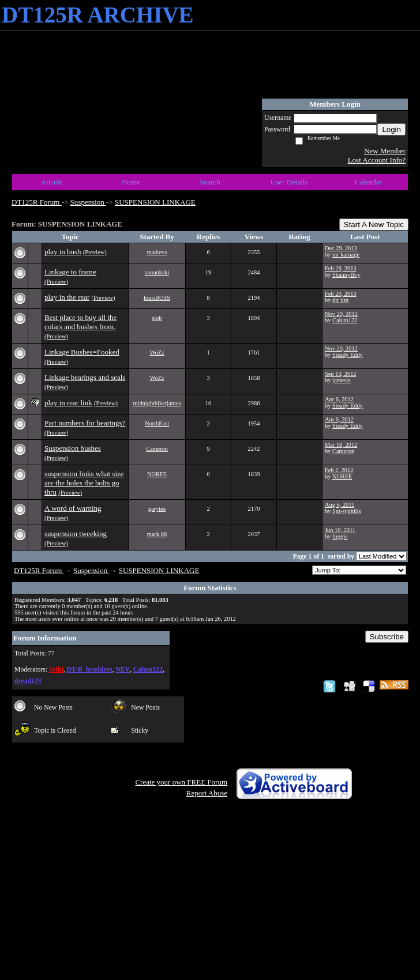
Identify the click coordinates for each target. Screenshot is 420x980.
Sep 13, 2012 (341, 374)
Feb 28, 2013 (341, 268)
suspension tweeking (76, 534)
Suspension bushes (73, 448)
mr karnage (346, 255)
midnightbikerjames (157, 403)
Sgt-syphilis (347, 511)
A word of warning (73, 508)
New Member (385, 151)
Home (131, 182)
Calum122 (345, 320)
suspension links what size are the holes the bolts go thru (84, 483)
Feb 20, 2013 (341, 294)
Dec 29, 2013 (341, 248)
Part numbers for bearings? (85, 423)
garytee (157, 509)
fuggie (340, 536)
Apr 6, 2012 (339, 399)
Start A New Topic (374, 225)
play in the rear (67, 297)
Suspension (88, 202)
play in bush (63, 252)
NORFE (157, 474)
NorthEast (157, 423)
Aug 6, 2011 (340, 505)
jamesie (342, 380)
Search (210, 182)
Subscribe (387, 637)
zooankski (157, 272)
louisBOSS (157, 298)
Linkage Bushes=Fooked (82, 352)
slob (157, 318)
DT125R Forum (37, 202)
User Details (289, 182)
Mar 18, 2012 (341, 445)
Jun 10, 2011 (340, 530)
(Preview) (95, 252)
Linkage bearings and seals (85, 377)
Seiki (56, 670)
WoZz (157, 353)
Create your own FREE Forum (181, 782)
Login (391, 129)
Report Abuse (207, 793)
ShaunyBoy (346, 275)
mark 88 (157, 534)
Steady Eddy (348, 355)
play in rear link (68, 403)
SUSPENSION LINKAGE (155, 202)
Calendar (368, 182)
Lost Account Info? (377, 160)
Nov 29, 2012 (341, 314)
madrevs (157, 252)
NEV (123, 670)
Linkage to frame (70, 272)
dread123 (28, 681)
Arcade (52, 182)
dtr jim (340, 300)
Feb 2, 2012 (339, 470)
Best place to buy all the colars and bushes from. (80, 322)
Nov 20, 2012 (341, 348)
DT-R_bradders (90, 670)
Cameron (157, 449)
